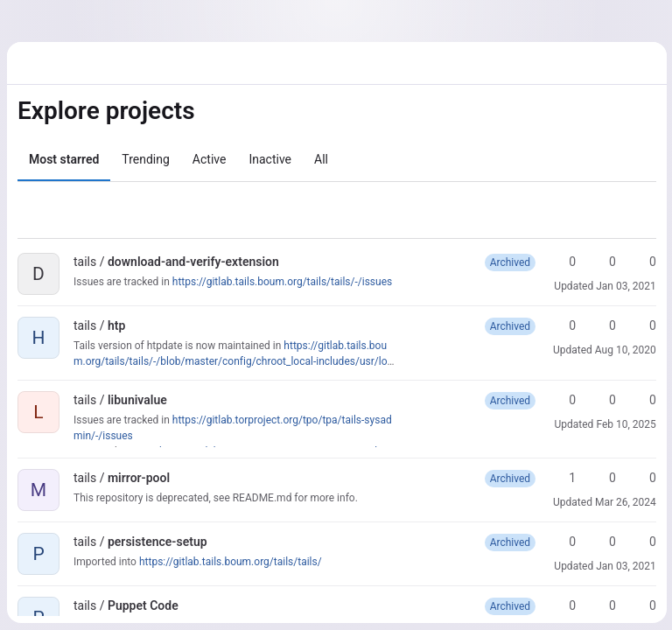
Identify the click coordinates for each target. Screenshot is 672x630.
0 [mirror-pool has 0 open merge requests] (643, 478)
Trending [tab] (146, 159)
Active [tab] (210, 159)
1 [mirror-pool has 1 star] (563, 478)
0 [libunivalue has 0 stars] (563, 400)
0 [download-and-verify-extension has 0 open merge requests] (643, 262)
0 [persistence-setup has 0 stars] (563, 542)
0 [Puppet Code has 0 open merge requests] (643, 605)
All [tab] (321, 159)
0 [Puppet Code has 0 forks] (603, 605)
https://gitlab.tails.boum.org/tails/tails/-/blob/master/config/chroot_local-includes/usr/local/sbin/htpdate (233, 361)
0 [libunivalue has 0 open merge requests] (643, 400)
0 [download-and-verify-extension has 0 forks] (603, 262)
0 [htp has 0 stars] (563, 325)
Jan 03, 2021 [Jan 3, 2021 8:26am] (624, 566)
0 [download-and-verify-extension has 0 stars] (563, 262)
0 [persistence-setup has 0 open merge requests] (643, 542)
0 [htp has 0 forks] (603, 325)
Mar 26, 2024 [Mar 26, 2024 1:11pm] (624, 502)
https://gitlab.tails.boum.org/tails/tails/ (231, 562)
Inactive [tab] (270, 159)
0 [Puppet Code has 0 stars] (563, 605)
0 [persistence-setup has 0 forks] (603, 542)
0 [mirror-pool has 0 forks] (603, 478)
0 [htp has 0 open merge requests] (643, 325)
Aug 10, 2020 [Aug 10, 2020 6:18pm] (624, 350)
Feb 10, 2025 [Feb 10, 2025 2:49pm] (625, 424)
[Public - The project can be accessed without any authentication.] (293, 262)
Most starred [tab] (64, 159)
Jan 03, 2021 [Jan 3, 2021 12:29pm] (624, 286)
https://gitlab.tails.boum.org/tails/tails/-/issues (282, 282)
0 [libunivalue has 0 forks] (603, 400)
